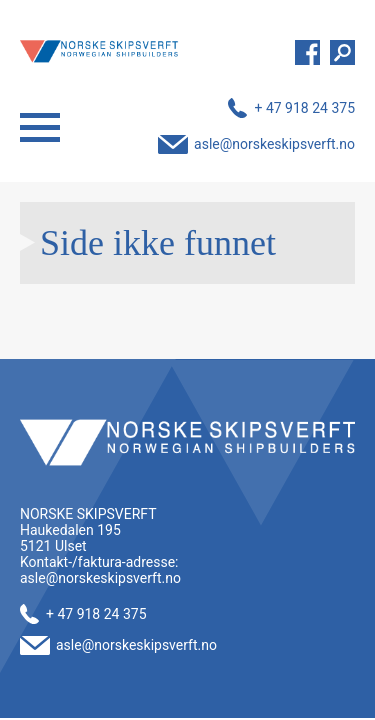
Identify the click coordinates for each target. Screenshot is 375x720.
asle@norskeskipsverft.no (274, 144)
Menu (40, 127)
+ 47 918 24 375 (304, 108)
